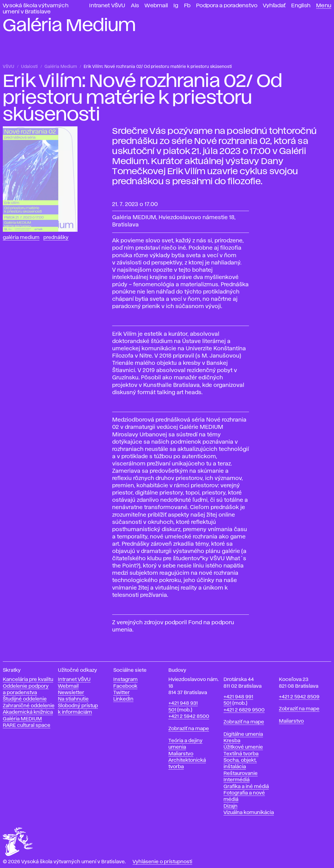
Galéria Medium (61, 67)
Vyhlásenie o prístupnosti (162, 862)
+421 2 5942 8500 (189, 716)
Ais (135, 6)
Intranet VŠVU (107, 6)
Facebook (125, 686)
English (301, 6)
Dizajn (230, 806)
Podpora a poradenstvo (227, 6)
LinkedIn (123, 699)
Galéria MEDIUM (22, 719)
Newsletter (71, 693)
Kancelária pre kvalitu (28, 680)
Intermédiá (237, 780)
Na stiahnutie (73, 699)
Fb (187, 6)
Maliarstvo (181, 754)
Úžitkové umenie (243, 747)
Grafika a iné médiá (246, 787)
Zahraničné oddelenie (29, 706)
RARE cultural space (27, 725)
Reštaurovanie (241, 774)
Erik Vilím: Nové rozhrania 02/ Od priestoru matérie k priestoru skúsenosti (158, 67)
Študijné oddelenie (25, 699)
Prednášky (56, 238)
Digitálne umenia (243, 734)
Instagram (125, 680)
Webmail (156, 6)
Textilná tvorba (241, 754)
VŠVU (9, 67)
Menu (324, 6)
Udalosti (29, 67)
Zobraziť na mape (189, 729)
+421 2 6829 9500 (244, 710)
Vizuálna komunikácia (249, 813)
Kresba (232, 741)
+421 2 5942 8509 (299, 697)
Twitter (122, 693)
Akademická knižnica (28, 712)
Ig (176, 6)
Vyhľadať (274, 6)
